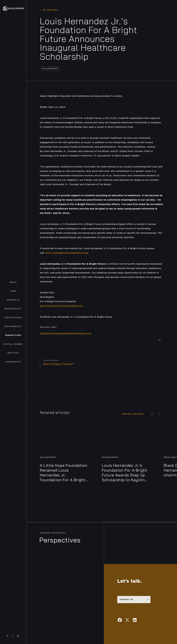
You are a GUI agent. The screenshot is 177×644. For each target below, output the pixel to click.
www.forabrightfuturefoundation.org (67, 253)
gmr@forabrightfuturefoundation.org (61, 306)
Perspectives (13, 335)
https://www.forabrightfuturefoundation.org (65, 334)
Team (13, 291)
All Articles (49, 10)
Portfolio (13, 300)
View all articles (133, 414)
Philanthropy (51, 69)
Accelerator (13, 362)
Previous (150, 414)
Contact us (127, 564)
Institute (13, 353)
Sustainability (13, 326)
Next (158, 414)
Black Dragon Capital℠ (59, 364)
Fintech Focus (13, 318)
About (13, 282)
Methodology (13, 309)
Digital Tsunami (13, 344)
